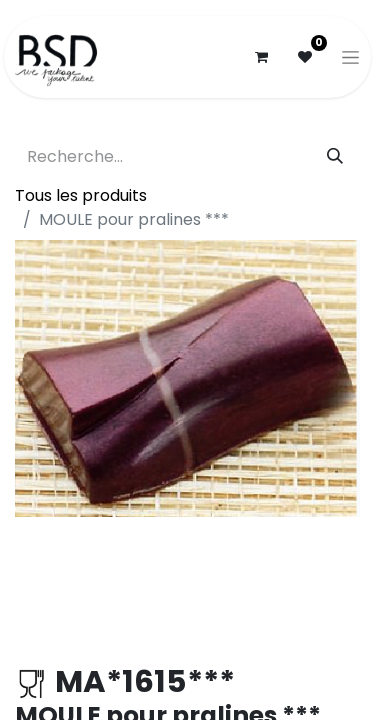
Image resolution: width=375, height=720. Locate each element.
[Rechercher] (335, 157)
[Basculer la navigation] (350, 57)
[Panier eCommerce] (261, 57)
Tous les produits (81, 195)
